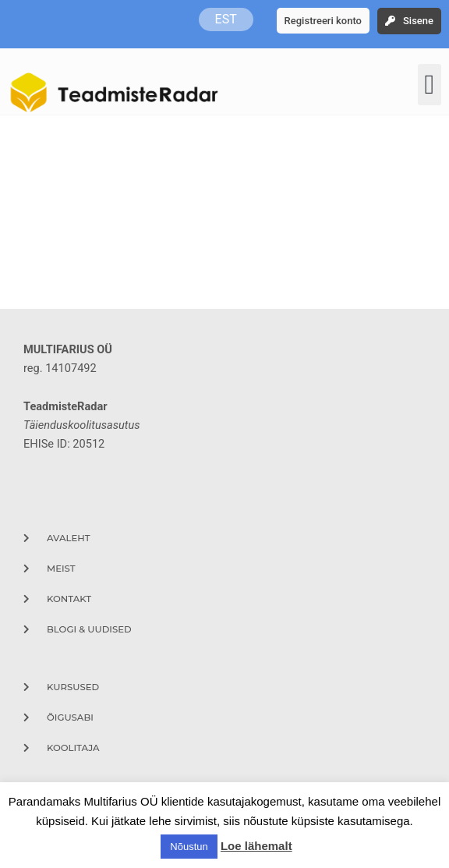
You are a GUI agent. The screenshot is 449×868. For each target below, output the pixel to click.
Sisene (418, 21)
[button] (430, 85)
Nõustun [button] (189, 847)
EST (226, 19)
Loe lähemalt (256, 846)
